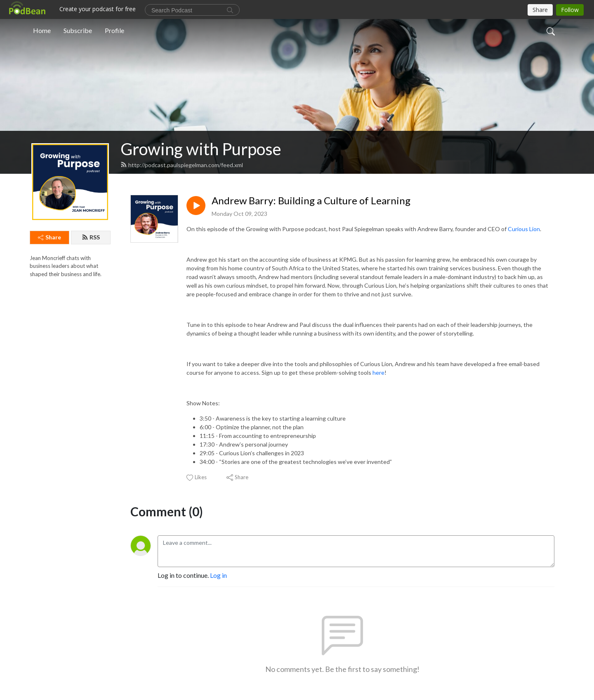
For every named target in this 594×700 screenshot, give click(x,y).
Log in (218, 575)
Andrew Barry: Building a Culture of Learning (311, 201)
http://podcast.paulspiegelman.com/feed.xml (182, 165)
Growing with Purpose (201, 149)
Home (42, 30)
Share (49, 237)
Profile (114, 30)
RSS (91, 237)
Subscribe (78, 30)
